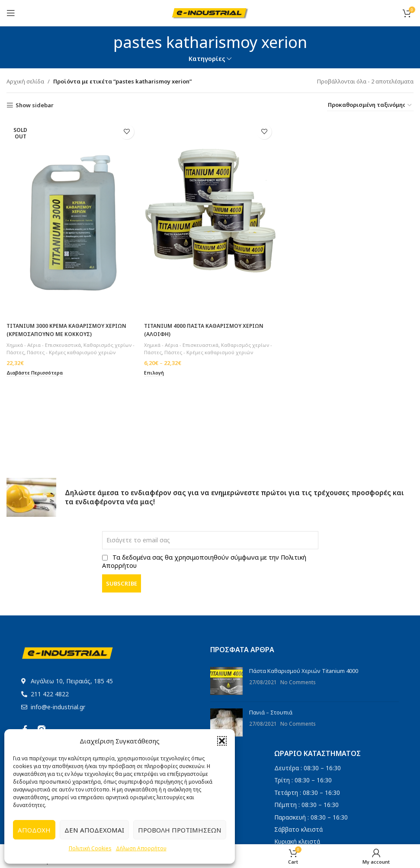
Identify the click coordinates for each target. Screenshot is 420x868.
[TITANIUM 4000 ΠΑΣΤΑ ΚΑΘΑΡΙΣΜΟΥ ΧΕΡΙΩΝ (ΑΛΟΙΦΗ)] (210, 217)
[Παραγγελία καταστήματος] (370, 105)
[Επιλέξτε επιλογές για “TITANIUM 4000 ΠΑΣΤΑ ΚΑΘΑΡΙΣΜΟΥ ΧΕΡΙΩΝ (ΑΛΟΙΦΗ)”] (156, 377)
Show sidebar (35, 106)
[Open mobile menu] (11, 13)
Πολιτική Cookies (90, 848)
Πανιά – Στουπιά (271, 712)
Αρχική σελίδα (25, 81)
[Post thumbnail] (226, 681)
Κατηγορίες (207, 59)
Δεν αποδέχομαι (94, 830)
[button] (222, 741)
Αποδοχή (34, 830)
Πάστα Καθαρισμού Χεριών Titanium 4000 (304, 671)
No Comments (298, 682)
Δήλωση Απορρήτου (141, 848)
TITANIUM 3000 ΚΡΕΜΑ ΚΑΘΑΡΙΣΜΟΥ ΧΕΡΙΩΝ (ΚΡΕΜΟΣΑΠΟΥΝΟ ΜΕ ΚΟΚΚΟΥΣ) (70, 327)
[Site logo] (210, 12)
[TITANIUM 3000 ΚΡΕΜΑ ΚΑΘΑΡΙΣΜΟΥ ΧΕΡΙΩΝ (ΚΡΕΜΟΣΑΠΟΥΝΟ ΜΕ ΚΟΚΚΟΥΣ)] (71, 217)
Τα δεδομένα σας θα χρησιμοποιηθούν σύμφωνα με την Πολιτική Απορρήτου (204, 561)
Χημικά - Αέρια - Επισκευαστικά (45, 341)
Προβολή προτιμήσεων (180, 830)
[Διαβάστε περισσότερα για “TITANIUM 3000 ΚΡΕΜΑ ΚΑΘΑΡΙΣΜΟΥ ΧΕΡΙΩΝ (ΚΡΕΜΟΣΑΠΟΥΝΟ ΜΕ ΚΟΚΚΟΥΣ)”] (37, 377)
